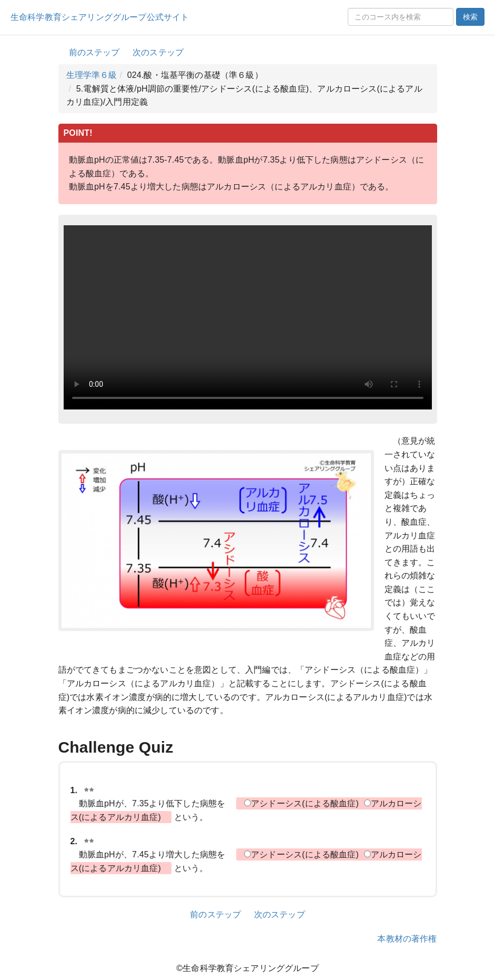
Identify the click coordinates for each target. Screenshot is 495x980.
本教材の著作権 (407, 939)
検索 (470, 17)
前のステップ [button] (94, 52)
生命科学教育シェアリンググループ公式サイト (100, 17)
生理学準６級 (92, 75)
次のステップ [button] (158, 52)
